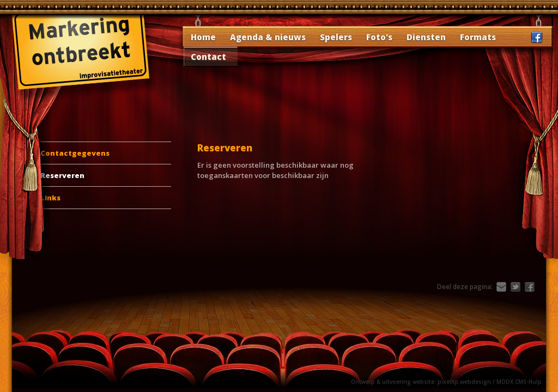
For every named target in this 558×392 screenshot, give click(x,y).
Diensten (426, 37)
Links (50, 198)
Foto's (379, 37)
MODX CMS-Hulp (519, 382)
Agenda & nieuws (268, 37)
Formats (478, 37)
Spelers (336, 37)
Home (203, 37)
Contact (208, 57)
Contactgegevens (75, 153)
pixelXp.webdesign (464, 382)
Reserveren (62, 175)
